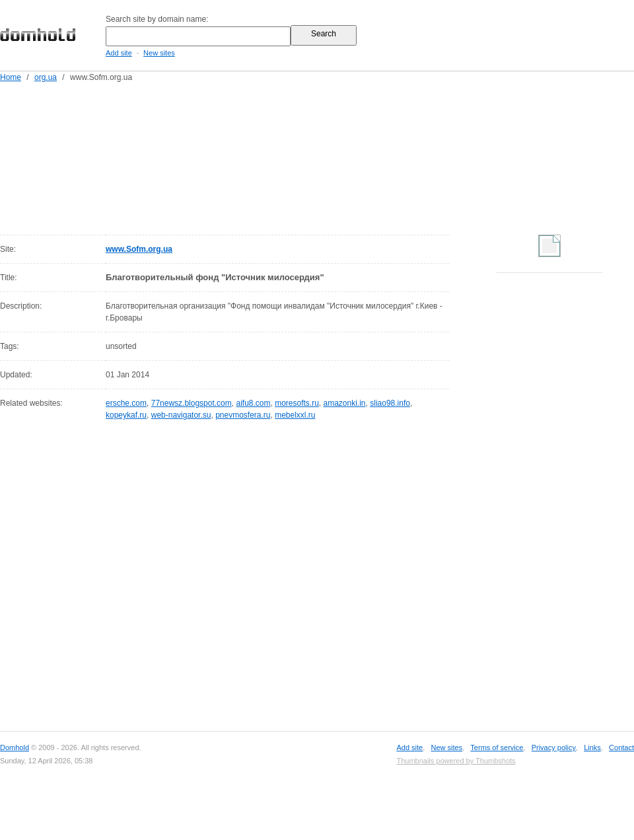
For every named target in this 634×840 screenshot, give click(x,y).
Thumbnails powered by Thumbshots (456, 761)
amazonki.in (345, 403)
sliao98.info (390, 403)
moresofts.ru (297, 403)
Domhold (15, 747)
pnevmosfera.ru (243, 415)
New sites (159, 53)
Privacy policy (554, 747)
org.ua (46, 77)
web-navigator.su (181, 415)
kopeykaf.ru (126, 415)
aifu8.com (253, 403)
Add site (119, 53)
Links (592, 747)
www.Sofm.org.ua (139, 249)
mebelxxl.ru (295, 415)
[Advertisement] (175, 156)
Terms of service (497, 747)
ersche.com (126, 403)
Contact (621, 747)
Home (11, 77)
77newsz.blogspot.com (192, 403)
